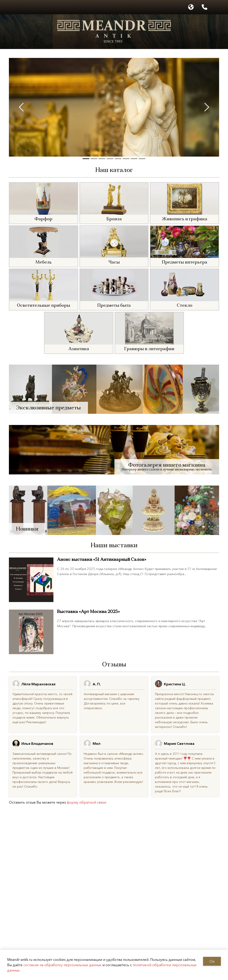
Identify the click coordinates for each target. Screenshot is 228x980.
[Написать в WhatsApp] (218, 7)
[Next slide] (207, 107)
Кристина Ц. (175, 684)
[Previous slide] (21, 107)
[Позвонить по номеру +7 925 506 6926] (205, 7)
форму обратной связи (87, 802)
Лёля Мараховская (38, 684)
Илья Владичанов (37, 743)
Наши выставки (114, 546)
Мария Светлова (179, 743)
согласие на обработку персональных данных (62, 965)
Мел (97, 743)
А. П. (97, 684)
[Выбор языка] (191, 7)
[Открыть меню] (6, 7)
